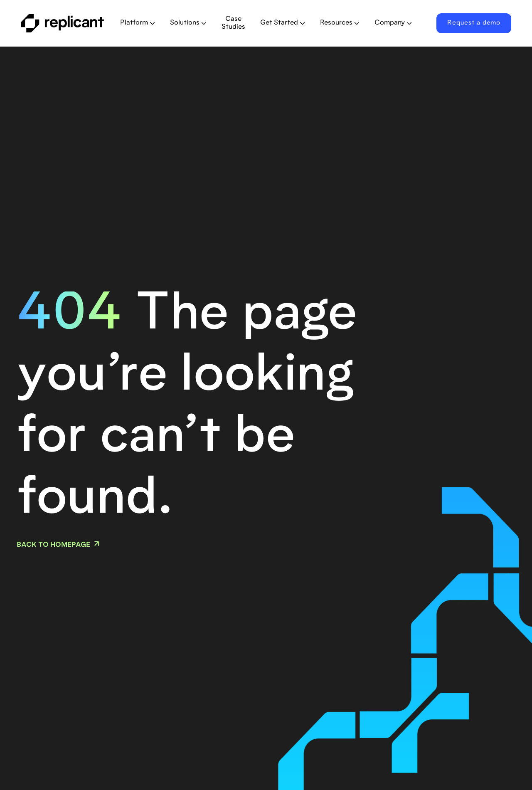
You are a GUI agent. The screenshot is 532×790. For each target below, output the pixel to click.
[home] (64, 23)
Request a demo (474, 23)
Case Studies (233, 23)
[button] (138, 23)
